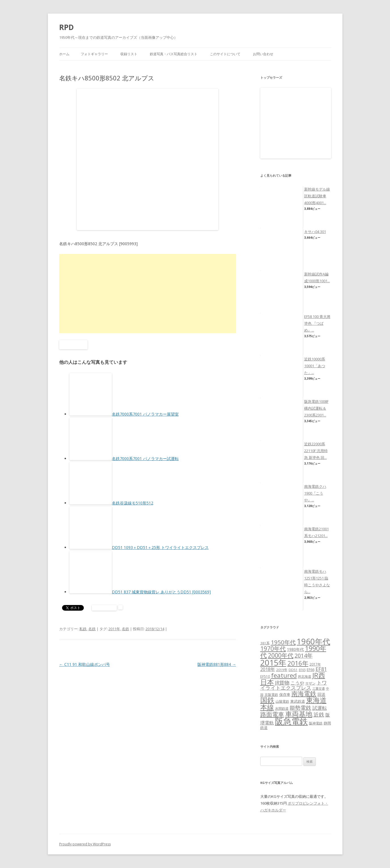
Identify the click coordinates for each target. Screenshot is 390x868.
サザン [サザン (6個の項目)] (310, 683)
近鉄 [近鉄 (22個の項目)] (319, 714)
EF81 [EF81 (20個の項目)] (321, 669)
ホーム (64, 54)
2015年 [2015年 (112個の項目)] (273, 662)
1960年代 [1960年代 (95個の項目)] (314, 641)
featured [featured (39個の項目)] (284, 675)
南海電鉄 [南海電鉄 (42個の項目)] (304, 693)
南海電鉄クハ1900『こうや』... (315, 493)
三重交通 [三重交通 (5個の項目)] (319, 689)
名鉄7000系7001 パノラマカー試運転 (145, 458)
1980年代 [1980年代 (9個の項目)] (295, 649)
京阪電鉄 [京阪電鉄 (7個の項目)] (271, 695)
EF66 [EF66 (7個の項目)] (311, 670)
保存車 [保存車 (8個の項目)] (285, 694)
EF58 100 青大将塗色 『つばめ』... (317, 323)
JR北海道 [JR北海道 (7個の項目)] (305, 676)
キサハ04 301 (315, 232)
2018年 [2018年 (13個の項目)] (268, 669)
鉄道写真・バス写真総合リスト (174, 54)
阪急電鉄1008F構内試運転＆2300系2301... (316, 408)
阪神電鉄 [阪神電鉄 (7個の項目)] (316, 723)
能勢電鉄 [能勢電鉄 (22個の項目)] (301, 708)
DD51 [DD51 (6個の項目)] (293, 670)
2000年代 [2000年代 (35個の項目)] (281, 655)
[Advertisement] (148, 294)
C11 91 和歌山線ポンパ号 (85, 664)
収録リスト (129, 54)
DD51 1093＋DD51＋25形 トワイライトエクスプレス (160, 547)
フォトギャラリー (94, 54)
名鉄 (92, 629)
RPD (67, 27)
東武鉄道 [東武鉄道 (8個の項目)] (298, 701)
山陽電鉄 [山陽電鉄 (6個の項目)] (282, 701)
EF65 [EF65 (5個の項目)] (302, 670)
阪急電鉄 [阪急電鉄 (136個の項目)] (291, 721)
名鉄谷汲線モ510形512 (133, 503)
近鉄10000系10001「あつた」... (315, 366)
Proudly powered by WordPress (85, 844)
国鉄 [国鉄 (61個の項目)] (267, 700)
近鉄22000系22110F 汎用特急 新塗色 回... (316, 451)
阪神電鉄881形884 (217, 664)
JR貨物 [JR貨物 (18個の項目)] (282, 683)
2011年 (114, 629)
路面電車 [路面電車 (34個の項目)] (272, 714)
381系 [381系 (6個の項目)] (265, 643)
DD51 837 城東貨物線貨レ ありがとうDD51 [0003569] (161, 592)
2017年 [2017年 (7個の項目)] (315, 664)
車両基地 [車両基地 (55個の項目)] (299, 714)
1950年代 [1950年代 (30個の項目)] (283, 642)
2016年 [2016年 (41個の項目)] (298, 663)
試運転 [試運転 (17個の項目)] (320, 708)
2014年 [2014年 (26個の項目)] (304, 656)
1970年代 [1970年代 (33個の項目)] (273, 649)
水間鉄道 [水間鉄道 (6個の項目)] (282, 708)
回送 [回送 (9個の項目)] (321, 694)
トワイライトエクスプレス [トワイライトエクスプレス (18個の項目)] (294, 685)
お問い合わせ (263, 54)
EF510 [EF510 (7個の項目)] (265, 676)
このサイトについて (225, 54)
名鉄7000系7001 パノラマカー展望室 (145, 414)
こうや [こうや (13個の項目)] (297, 683)
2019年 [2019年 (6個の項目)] (282, 670)
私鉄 (83, 629)
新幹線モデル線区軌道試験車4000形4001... (317, 196)
